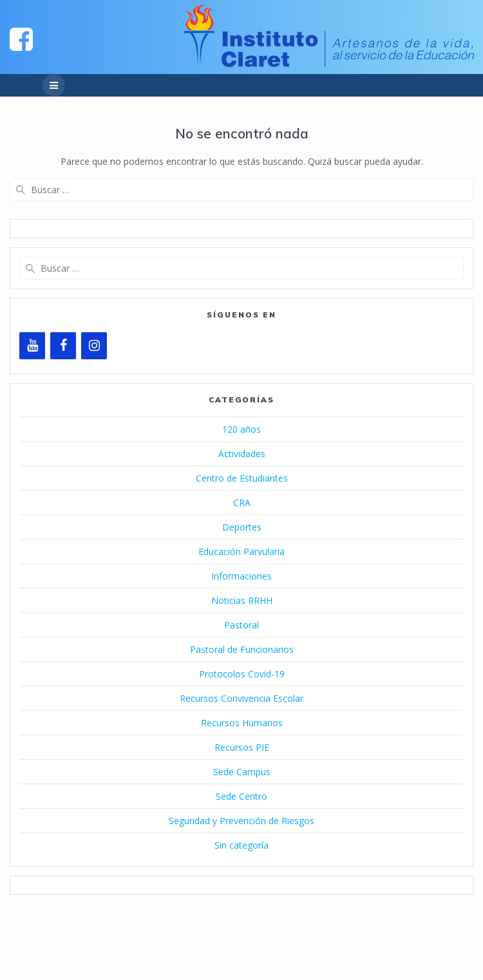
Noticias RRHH (242, 600)
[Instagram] (94, 346)
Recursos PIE (242, 747)
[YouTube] (32, 346)
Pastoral (241, 625)
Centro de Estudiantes (242, 478)
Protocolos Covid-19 (242, 674)
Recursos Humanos (242, 723)
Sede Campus (242, 772)
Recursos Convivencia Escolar (241, 698)
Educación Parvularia (241, 551)
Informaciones (241, 576)
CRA (242, 503)
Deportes (242, 527)
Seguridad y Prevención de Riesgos (241, 821)
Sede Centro (241, 796)
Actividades (242, 454)
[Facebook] (63, 346)
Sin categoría (241, 845)
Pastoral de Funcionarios (242, 649)
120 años (241, 429)
